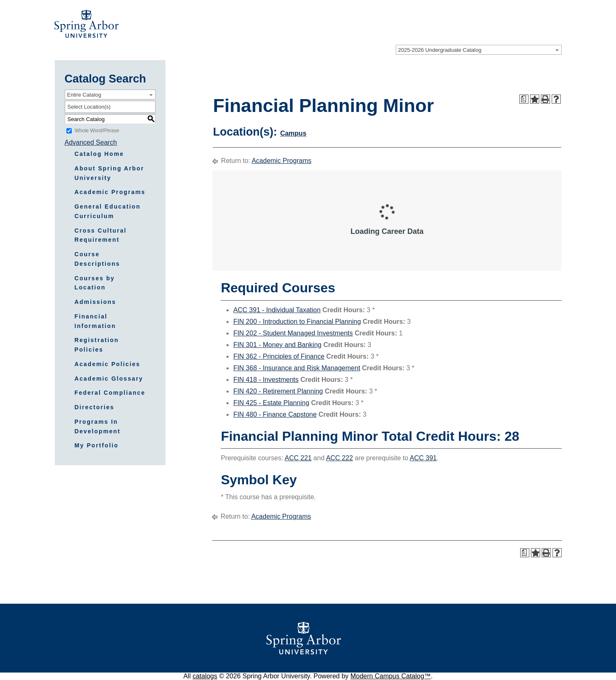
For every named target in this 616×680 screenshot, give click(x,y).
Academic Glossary (109, 379)
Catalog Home (99, 154)
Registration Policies (97, 345)
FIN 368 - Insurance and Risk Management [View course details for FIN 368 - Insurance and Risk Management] (297, 368)
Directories (95, 407)
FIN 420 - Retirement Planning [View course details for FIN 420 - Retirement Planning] (278, 391)
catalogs (205, 676)
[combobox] (479, 50)
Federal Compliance (110, 393)
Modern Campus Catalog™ (391, 676)
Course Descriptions (97, 259)
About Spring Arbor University (110, 173)
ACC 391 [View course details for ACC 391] (423, 458)
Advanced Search (91, 142)
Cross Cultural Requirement (101, 235)
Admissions (95, 302)
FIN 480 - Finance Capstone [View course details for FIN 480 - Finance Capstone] (275, 414)
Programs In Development (98, 426)
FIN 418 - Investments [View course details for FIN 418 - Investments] (266, 380)
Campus (293, 133)
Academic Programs (110, 192)
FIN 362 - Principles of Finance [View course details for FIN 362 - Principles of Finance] (279, 356)
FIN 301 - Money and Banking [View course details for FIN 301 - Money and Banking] (277, 345)
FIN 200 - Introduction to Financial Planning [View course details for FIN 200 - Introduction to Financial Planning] (297, 322)
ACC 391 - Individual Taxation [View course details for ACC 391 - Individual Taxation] (277, 310)
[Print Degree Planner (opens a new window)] (524, 99)
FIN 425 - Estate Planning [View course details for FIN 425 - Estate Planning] (271, 403)
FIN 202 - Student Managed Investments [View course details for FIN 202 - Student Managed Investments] (293, 333)
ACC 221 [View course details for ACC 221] (298, 458)
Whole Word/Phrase (97, 131)
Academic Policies (108, 364)
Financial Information (95, 321)
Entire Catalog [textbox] (84, 95)
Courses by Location (95, 283)
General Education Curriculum (108, 211)
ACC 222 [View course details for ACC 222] (340, 458)
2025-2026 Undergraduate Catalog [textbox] (440, 50)
